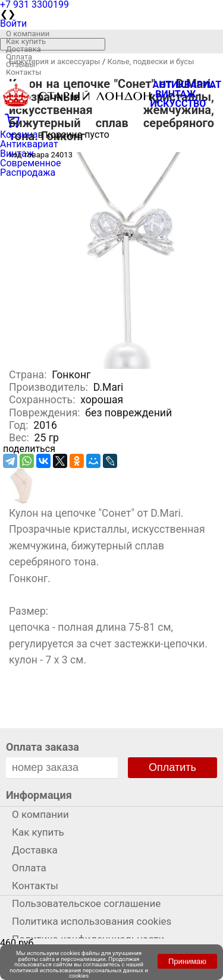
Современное (31, 163)
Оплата (19, 57)
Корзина (19, 135)
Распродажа (28, 173)
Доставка (23, 49)
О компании (28, 34)
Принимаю (187, 961)
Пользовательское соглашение (86, 903)
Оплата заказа (43, 747)
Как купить (26, 41)
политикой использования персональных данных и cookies (79, 973)
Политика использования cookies (92, 921)
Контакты (24, 72)
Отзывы (21, 64)
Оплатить (172, 767)
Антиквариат (29, 144)
